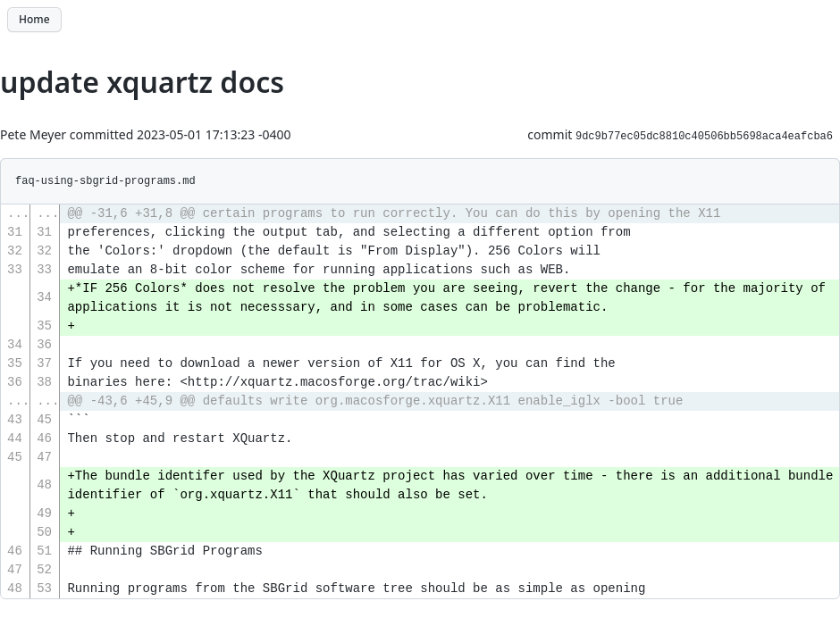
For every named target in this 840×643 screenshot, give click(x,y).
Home (34, 19)
